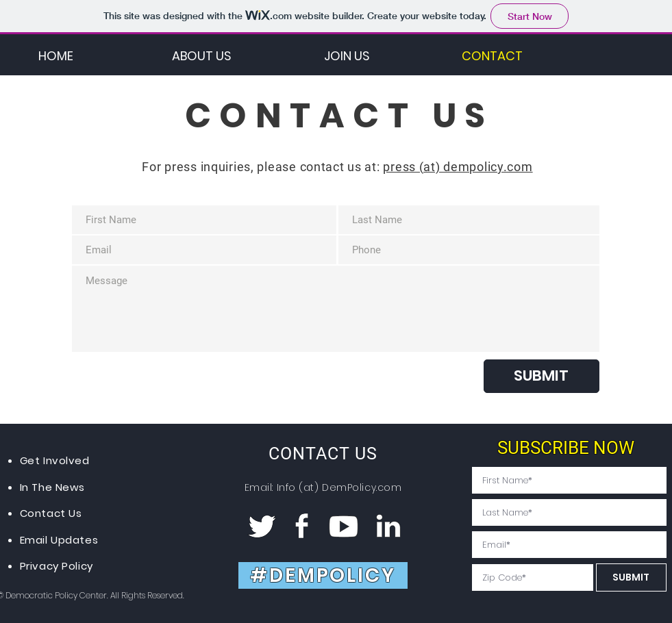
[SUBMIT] (542, 376)
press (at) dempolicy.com (458, 167)
